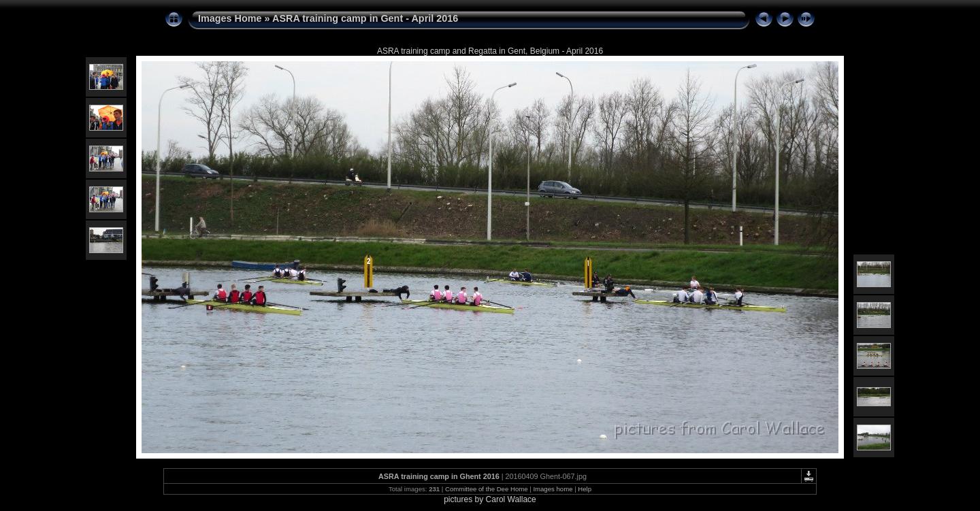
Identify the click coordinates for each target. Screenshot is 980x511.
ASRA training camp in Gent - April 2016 (365, 18)
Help (585, 489)
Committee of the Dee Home (487, 489)
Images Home (230, 18)
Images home (553, 489)
